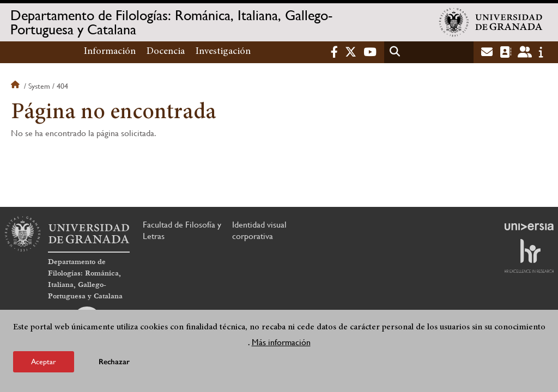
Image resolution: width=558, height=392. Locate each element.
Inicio (16, 86)
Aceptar (44, 362)
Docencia (166, 52)
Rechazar (114, 362)
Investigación (223, 52)
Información (110, 52)
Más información (281, 342)
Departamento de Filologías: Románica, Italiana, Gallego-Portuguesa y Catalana (171, 22)
